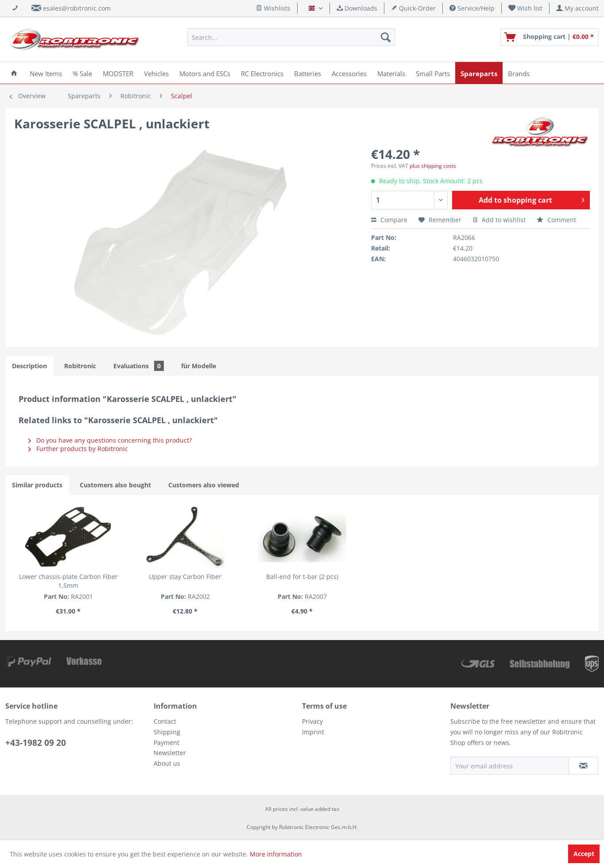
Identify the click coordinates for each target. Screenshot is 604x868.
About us (167, 763)
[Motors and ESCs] (205, 73)
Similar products (37, 485)
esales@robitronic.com (77, 8)
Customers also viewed (204, 485)
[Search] (386, 37)
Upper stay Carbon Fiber (185, 577)
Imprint (313, 732)
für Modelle (199, 366)
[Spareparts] (479, 73)
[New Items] (46, 73)
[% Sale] (82, 73)
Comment (556, 220)
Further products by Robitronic (78, 449)
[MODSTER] (118, 73)
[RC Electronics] (262, 73)
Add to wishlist (499, 220)
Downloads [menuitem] (357, 8)
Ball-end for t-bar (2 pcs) (302, 577)
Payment (166, 743)
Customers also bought (115, 485)
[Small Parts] (433, 73)
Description (29, 366)
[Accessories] (349, 73)
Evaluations (139, 366)
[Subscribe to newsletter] (583, 766)
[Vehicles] (156, 73)
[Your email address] (510, 766)
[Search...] (291, 37)
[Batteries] (308, 73)
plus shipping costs (433, 166)
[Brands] (519, 73)
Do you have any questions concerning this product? (110, 440)
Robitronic (80, 366)
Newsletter (170, 753)
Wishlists (273, 8)
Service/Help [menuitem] (472, 8)
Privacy (312, 721)
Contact (165, 721)
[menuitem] (526, 8)
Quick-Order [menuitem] (413, 8)
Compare (389, 220)
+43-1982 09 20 (36, 743)
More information (276, 854)
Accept (584, 854)
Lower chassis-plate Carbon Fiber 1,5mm (68, 581)
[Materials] (391, 73)
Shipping (167, 732)
